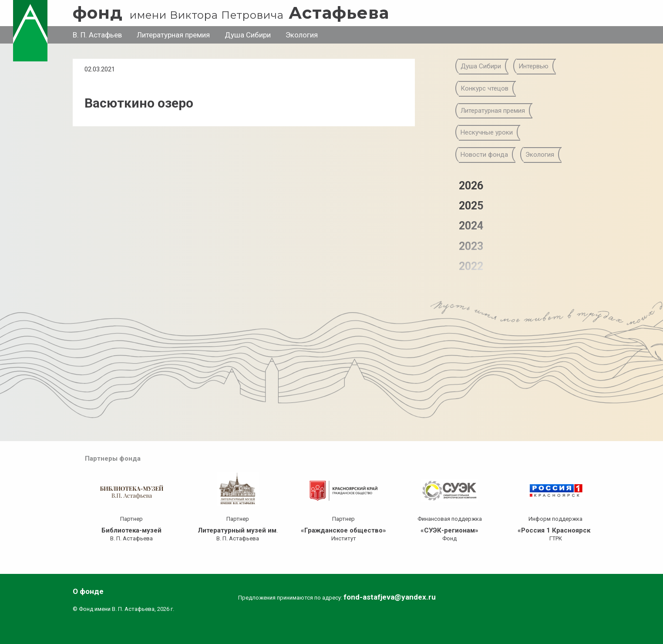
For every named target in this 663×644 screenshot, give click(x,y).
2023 (471, 246)
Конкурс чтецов (485, 88)
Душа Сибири (248, 35)
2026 (471, 186)
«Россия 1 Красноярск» (556, 530)
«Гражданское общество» (343, 530)
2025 (471, 206)
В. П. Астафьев (97, 35)
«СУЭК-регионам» (449, 530)
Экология (302, 35)
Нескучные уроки (487, 132)
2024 (471, 226)
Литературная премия (173, 35)
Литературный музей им (237, 530)
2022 (471, 266)
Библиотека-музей (131, 530)
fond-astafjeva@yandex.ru (390, 597)
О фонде (88, 591)
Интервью (533, 66)
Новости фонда (484, 155)
